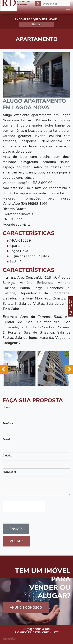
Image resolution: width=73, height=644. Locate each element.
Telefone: (8, 423)
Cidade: (7, 456)
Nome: (7, 407)
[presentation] (24, 506)
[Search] (53, 4)
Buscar (36, 25)
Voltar (16, 541)
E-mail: (7, 439)
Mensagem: (10, 472)
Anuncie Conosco (26, 608)
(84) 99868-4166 (37, 629)
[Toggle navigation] (68, 10)
